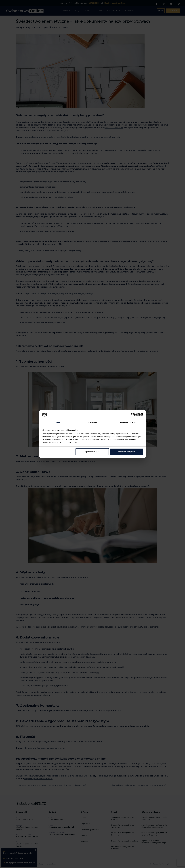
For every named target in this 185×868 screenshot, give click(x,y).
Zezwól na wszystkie (126, 452)
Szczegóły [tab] (92, 422)
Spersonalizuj (92, 452)
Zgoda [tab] (57, 422)
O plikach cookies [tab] (128, 422)
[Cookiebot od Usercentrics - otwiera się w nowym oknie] (133, 415)
